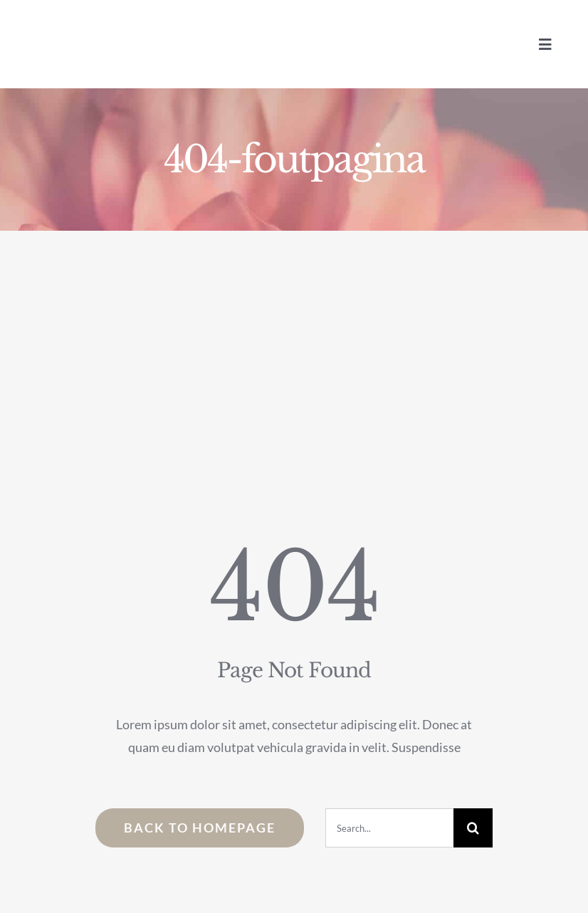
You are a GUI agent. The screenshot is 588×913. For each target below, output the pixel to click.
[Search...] (389, 828)
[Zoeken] (473, 828)
